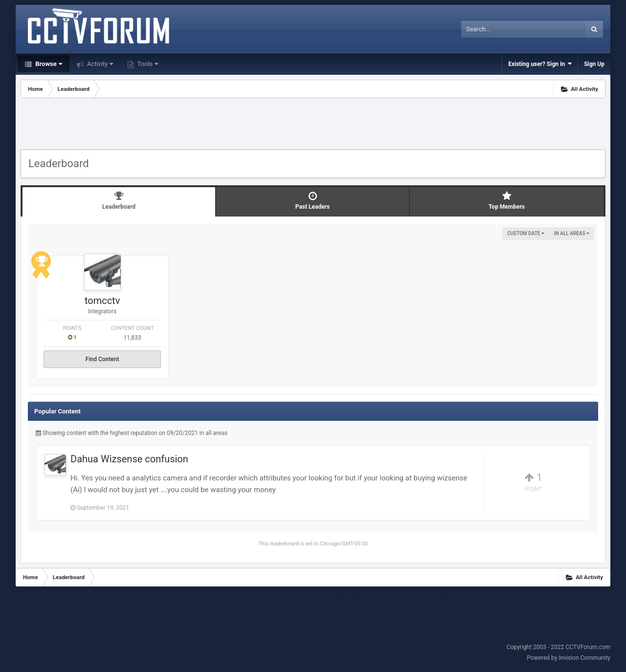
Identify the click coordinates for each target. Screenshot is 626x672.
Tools (147, 64)
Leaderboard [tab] (119, 201)
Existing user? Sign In (540, 64)
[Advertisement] (313, 125)
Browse (48, 64)
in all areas (572, 233)
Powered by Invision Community (569, 658)
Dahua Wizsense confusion (129, 459)
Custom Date (526, 233)
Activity (100, 64)
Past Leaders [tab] (313, 201)
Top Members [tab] (507, 201)
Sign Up (594, 64)
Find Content (102, 359)
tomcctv (102, 301)
